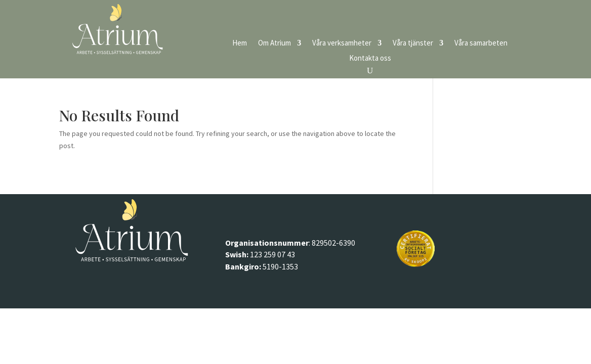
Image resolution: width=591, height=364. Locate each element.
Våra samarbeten (481, 43)
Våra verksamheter (342, 43)
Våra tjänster (413, 43)
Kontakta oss (370, 59)
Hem (240, 43)
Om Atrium (275, 43)
